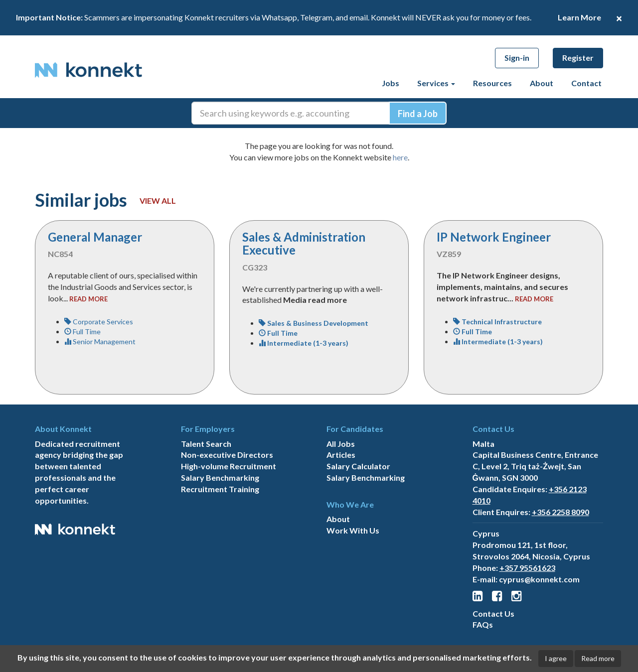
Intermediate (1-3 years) (304, 343)
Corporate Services (99, 322)
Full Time (82, 332)
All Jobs (341, 444)
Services (436, 83)
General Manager (95, 237)
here (400, 157)
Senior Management (100, 341)
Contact (586, 83)
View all (158, 201)
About (542, 83)
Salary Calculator (358, 466)
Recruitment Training (220, 489)
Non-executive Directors (227, 455)
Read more (598, 658)
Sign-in (517, 58)
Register (578, 58)
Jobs (391, 83)
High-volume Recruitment (229, 466)
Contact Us (493, 613)
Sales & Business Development (314, 323)
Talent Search (206, 444)
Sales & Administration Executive (304, 243)
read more (88, 299)
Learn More (579, 17)
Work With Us (353, 530)
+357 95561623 (527, 568)
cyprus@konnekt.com (539, 579)
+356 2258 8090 (560, 512)
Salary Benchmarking (220, 477)
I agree (556, 658)
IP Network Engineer (494, 237)
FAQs (483, 624)
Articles (341, 455)
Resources (492, 83)
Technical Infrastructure (497, 322)
